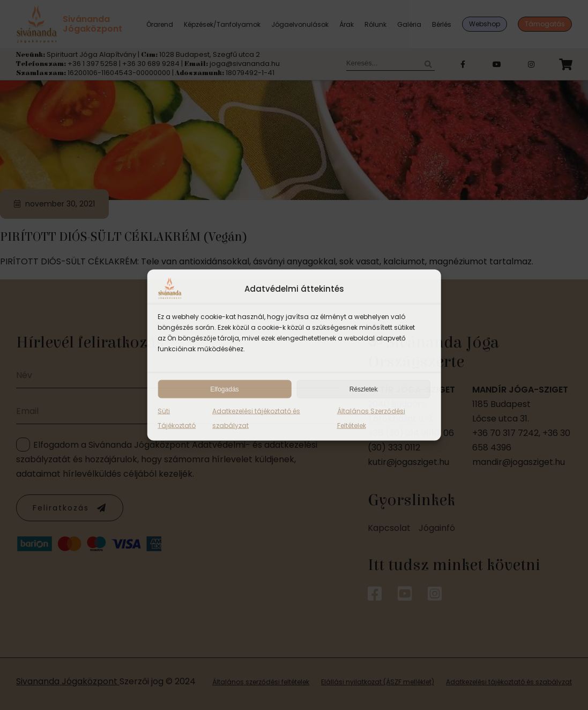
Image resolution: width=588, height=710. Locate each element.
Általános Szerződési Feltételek (371, 418)
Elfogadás (224, 389)
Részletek (364, 389)
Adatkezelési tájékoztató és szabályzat (256, 418)
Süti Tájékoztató (177, 418)
